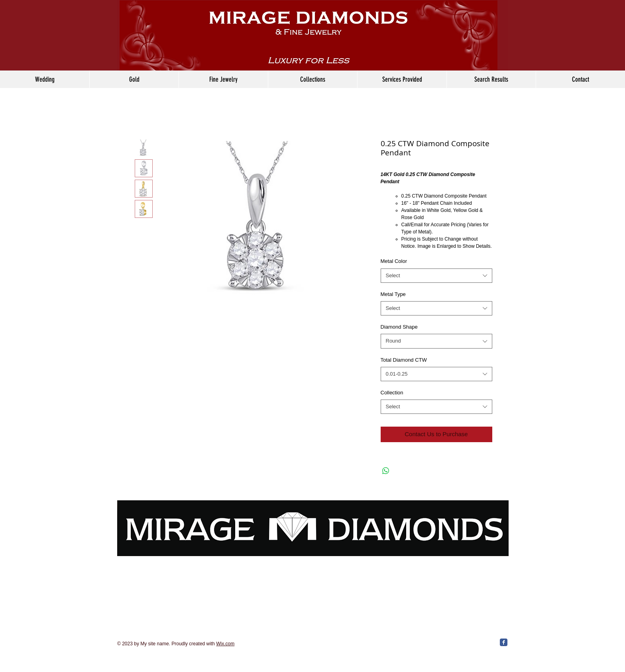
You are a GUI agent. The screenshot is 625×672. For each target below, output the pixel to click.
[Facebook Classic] (504, 642)
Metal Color (394, 261)
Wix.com (225, 644)
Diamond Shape (399, 327)
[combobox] (436, 276)
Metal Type (393, 294)
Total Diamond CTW (404, 360)
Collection (392, 393)
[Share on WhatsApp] (386, 471)
